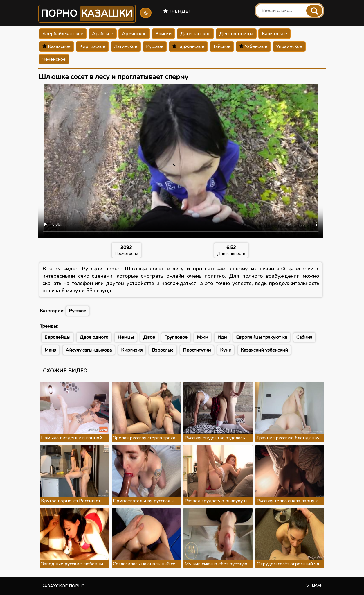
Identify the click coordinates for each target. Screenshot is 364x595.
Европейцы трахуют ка (262, 337)
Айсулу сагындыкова (89, 350)
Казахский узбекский (264, 350)
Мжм (202, 337)
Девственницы (236, 34)
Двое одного (94, 337)
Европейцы (57, 337)
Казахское (56, 46)
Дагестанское (195, 34)
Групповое (176, 337)
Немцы (126, 337)
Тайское (222, 46)
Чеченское (54, 59)
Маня (50, 350)
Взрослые (163, 350)
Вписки (163, 34)
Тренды (177, 11)
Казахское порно (63, 586)
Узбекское (253, 46)
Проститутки (197, 350)
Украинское (289, 46)
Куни (226, 350)
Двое (149, 337)
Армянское (134, 34)
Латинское (126, 46)
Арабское (103, 34)
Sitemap (315, 585)
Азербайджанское (63, 34)
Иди (222, 337)
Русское (155, 46)
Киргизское (92, 46)
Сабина (304, 337)
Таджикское (188, 46)
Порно (87, 14)
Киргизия (132, 350)
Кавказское (274, 34)
